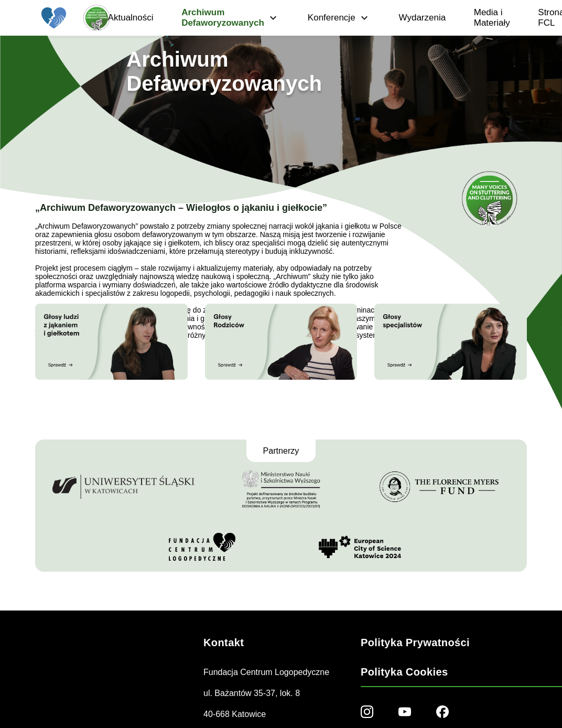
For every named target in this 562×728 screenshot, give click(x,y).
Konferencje (339, 18)
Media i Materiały (492, 18)
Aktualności (131, 18)
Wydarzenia (423, 18)
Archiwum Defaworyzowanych (230, 18)
